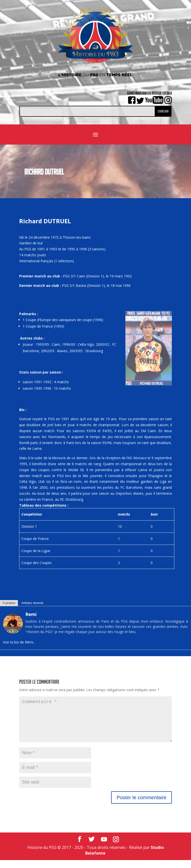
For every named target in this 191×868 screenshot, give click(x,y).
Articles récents (32, 603)
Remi (31, 614)
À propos (9, 603)
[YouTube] (104, 847)
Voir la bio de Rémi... (19, 642)
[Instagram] (116, 847)
